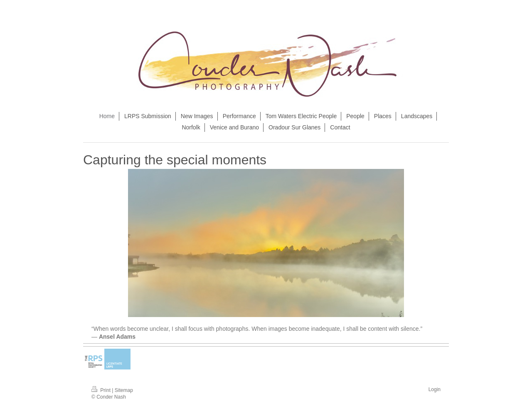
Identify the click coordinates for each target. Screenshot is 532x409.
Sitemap (124, 390)
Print (102, 390)
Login (435, 389)
